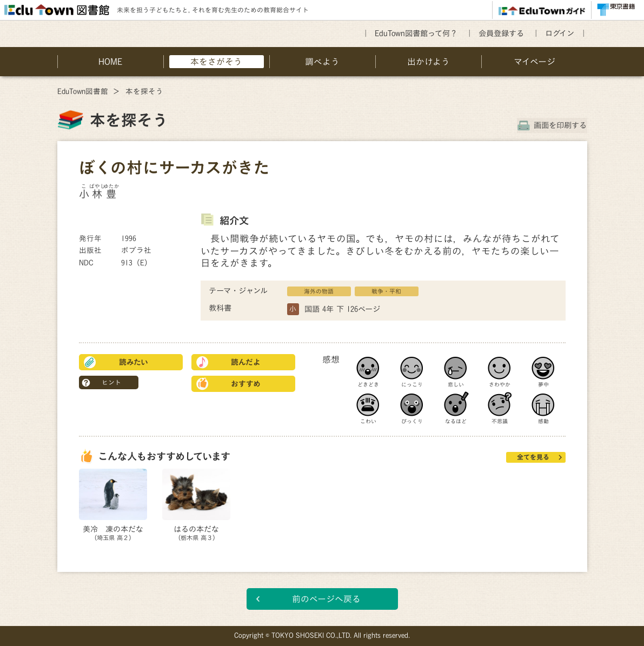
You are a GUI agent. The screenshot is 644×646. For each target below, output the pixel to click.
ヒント (111, 382)
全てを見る (533, 457)
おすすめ (246, 384)
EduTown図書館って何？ (416, 33)
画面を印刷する (561, 125)
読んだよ (246, 362)
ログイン (560, 33)
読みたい (134, 362)
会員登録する (501, 33)
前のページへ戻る (326, 599)
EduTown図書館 (83, 91)
